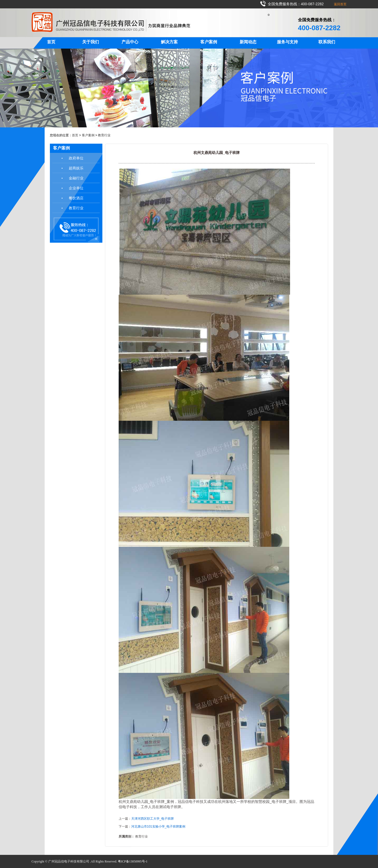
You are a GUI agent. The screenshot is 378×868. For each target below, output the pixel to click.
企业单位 (76, 188)
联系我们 (327, 42)
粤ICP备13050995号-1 (133, 861)
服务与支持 (287, 42)
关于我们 (91, 42)
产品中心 (130, 42)
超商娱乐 (76, 168)
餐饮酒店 (76, 198)
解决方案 (169, 42)
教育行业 (104, 135)
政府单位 (76, 158)
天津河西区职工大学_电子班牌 (153, 819)
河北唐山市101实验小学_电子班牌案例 (158, 827)
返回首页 (340, 4)
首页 (51, 42)
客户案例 (209, 42)
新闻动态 (248, 42)
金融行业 (76, 178)
